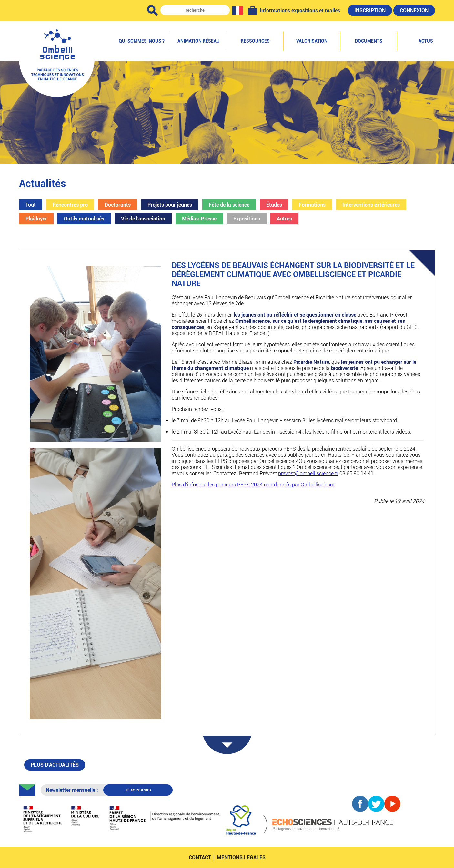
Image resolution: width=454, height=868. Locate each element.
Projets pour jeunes (170, 205)
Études (274, 205)
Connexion (414, 10)
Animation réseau (199, 41)
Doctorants (118, 205)
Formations (312, 205)
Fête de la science (229, 205)
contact (200, 858)
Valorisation (312, 41)
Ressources (255, 41)
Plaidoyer (36, 219)
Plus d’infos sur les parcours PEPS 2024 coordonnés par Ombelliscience (253, 485)
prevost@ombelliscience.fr (308, 473)
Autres (284, 219)
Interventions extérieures (371, 205)
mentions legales (241, 858)
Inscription (370, 10)
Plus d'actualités (55, 765)
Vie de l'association (143, 219)
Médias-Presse (199, 219)
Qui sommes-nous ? (142, 41)
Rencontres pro (70, 205)
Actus (426, 41)
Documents (369, 41)
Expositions (247, 219)
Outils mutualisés (84, 219)
